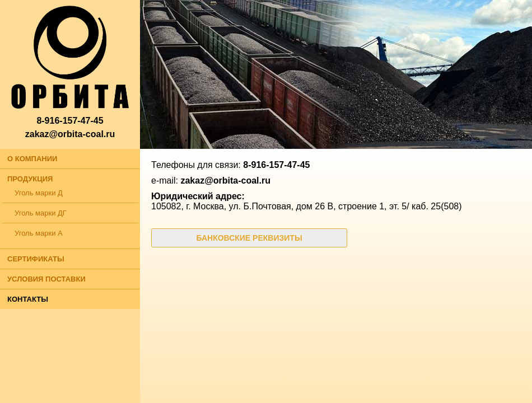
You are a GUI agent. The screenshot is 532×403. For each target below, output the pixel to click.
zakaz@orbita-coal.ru (70, 134)
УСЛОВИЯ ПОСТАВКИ (46, 279)
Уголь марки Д (39, 193)
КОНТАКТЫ (28, 299)
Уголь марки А (39, 233)
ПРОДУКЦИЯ (30, 179)
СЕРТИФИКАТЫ (36, 259)
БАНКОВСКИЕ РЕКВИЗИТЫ (249, 238)
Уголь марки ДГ (41, 213)
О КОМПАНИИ (32, 159)
